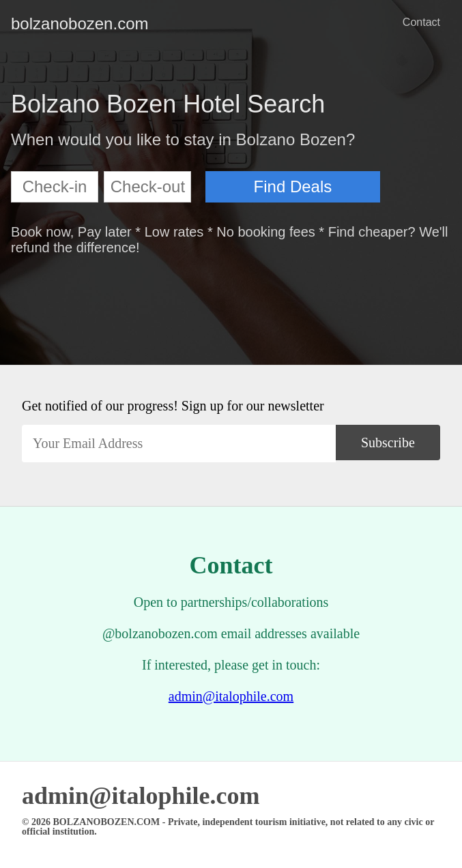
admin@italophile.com (231, 696)
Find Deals (293, 186)
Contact (421, 22)
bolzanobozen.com (22, 24)
